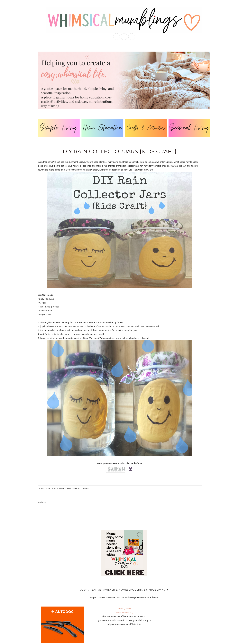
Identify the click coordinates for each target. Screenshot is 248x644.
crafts (49, 488)
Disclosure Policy (125, 612)
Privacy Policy (125, 608)
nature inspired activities (73, 488)
